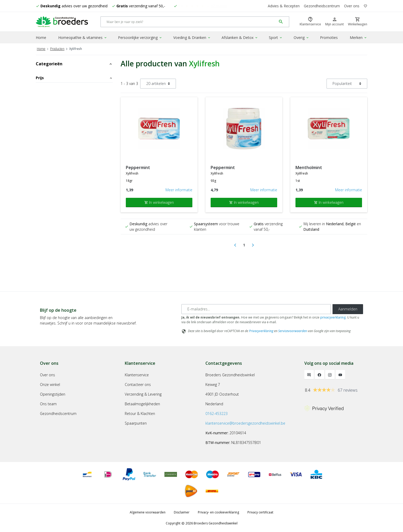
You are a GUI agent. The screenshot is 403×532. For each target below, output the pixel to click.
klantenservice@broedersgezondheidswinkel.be (245, 423)
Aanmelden (348, 309)
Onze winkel (50, 384)
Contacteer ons (138, 384)
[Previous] (235, 245)
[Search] (189, 22)
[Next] (253, 245)
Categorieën (74, 64)
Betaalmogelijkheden (142, 404)
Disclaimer (182, 512)
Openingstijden (53, 394)
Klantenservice (137, 375)
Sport (276, 37)
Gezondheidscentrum (322, 6)
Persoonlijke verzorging (140, 37)
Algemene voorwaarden (148, 512)
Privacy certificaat (260, 512)
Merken (358, 37)
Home (41, 37)
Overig (301, 37)
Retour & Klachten (140, 414)
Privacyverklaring (261, 331)
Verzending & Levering (143, 394)
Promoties (329, 37)
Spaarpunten (136, 423)
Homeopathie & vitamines (83, 37)
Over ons (352, 6)
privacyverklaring (333, 317)
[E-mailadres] (256, 309)
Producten (57, 49)
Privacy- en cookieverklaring (218, 512)
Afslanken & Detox (240, 37)
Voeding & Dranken (192, 37)
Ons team (48, 404)
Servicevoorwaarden (293, 331)
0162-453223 (217, 414)
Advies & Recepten (284, 6)
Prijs (74, 78)
